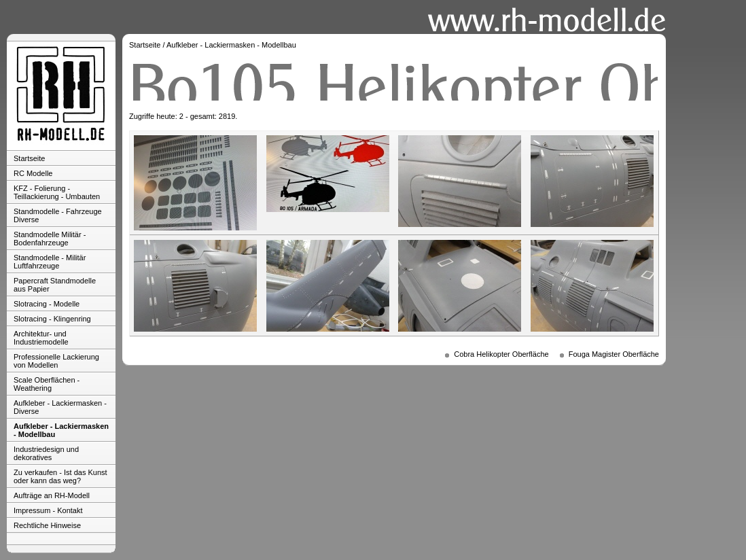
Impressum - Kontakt (48, 510)
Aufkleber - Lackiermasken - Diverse (60, 407)
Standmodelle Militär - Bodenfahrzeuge (50, 239)
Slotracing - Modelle (47, 304)
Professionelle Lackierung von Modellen (56, 361)
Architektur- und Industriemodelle (41, 338)
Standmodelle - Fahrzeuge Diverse (58, 215)
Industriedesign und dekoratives (46, 453)
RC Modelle (33, 173)
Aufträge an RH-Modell (52, 495)
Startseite (29, 158)
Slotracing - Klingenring (52, 319)
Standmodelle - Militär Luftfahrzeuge (50, 262)
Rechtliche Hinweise (47, 525)
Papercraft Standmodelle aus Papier (55, 285)
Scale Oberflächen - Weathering (47, 384)
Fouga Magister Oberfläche (614, 354)
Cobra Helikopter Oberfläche (501, 354)
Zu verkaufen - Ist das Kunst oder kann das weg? (60, 476)
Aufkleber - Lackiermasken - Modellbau (61, 430)
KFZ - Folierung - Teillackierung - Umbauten (57, 192)
